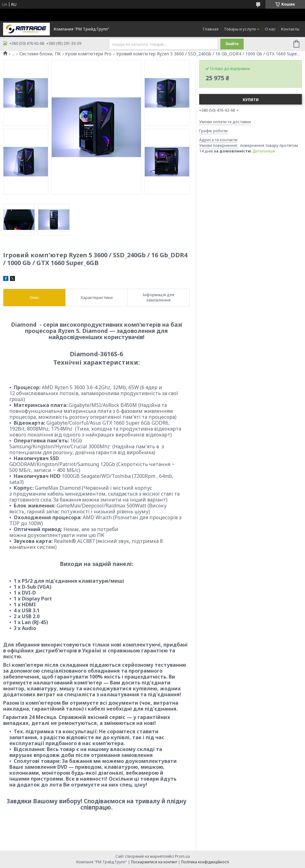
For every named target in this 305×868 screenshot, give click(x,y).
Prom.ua (182, 856)
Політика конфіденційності (205, 862)
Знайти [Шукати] (232, 44)
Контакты (290, 29)
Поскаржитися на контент (154, 862)
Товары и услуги (240, 29)
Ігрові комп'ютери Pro (88, 54)
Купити (251, 100)
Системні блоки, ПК (40, 54)
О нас (270, 29)
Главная (211, 29)
